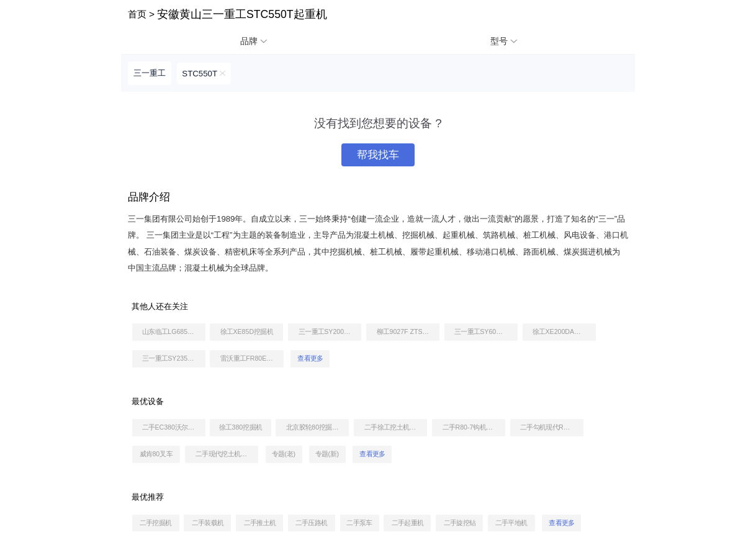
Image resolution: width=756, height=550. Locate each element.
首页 (137, 14)
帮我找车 (378, 155)
